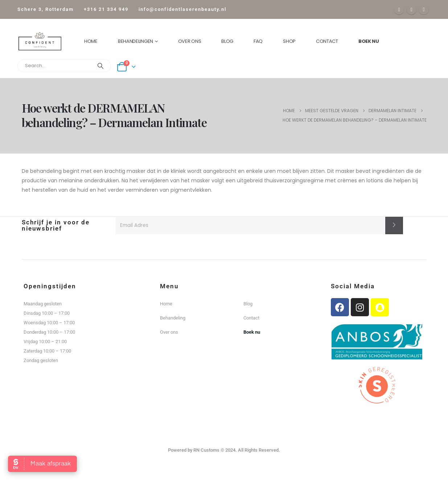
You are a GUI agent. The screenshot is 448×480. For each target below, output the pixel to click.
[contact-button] (394, 225)
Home (91, 41)
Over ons (190, 41)
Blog (227, 41)
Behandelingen (135, 41)
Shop (289, 41)
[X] (411, 9)
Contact (327, 41)
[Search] (100, 66)
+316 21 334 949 (106, 9)
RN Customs (206, 450)
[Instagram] (424, 9)
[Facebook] (399, 9)
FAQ (258, 41)
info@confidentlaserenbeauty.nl (182, 9)
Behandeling (173, 318)
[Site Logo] (40, 41)
